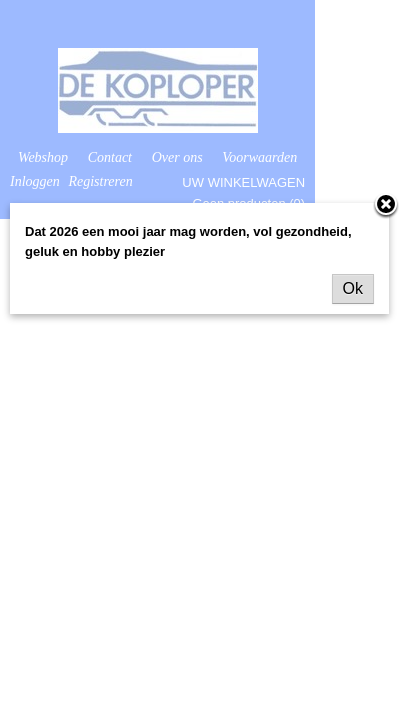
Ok (353, 288)
